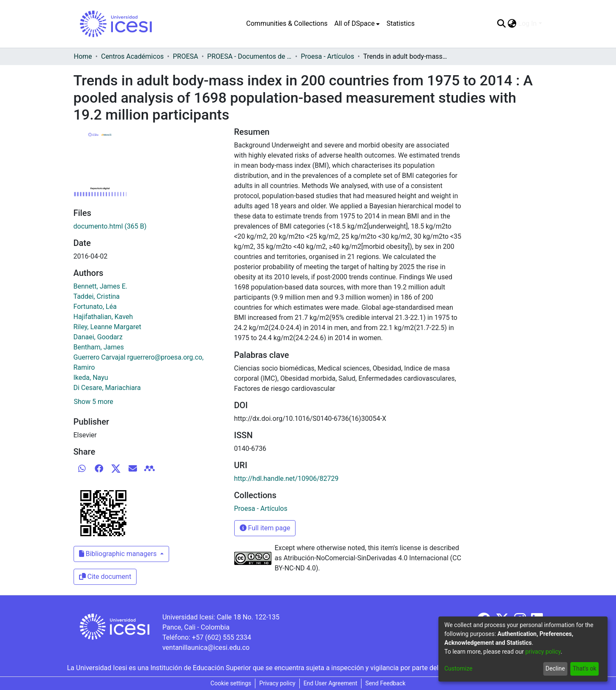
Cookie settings (231, 683)
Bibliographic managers (119, 554)
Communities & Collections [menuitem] (287, 23)
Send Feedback (385, 683)
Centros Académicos (132, 56)
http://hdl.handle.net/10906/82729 (286, 479)
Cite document (105, 577)
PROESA (186, 56)
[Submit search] (502, 24)
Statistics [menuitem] (401, 23)
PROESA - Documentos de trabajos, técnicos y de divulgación (249, 56)
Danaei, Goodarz (98, 337)
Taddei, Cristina (97, 296)
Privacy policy (277, 683)
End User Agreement (330, 683)
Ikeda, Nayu (91, 378)
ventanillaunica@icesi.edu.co (206, 648)
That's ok (584, 668)
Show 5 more (94, 402)
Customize (458, 668)
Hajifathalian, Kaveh (103, 317)
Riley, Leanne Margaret (107, 327)
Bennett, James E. (101, 286)
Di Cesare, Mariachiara (107, 388)
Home (83, 56)
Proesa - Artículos (327, 56)
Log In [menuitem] (528, 23)
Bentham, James (99, 347)
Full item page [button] (265, 528)
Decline (555, 668)
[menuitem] (357, 24)
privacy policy (543, 652)
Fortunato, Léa (95, 307)
